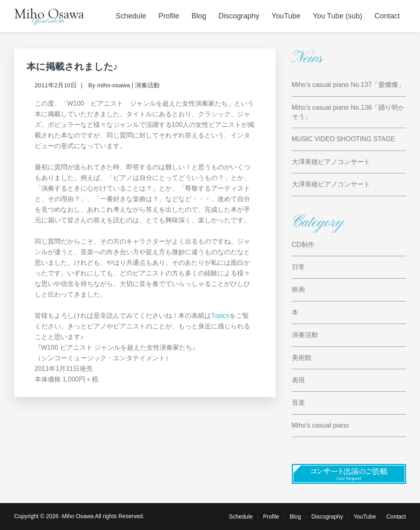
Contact (396, 517)
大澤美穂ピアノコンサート (331, 162)
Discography (327, 517)
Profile (271, 517)
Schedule (241, 517)
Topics (220, 316)
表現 (298, 380)
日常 (298, 267)
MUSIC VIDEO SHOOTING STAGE (343, 139)
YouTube (365, 517)
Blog (295, 517)
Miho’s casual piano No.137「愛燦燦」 (348, 85)
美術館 (302, 358)
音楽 (298, 402)
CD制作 (303, 245)
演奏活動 (147, 85)
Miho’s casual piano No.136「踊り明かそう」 (348, 112)
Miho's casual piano (320, 425)
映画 (298, 289)
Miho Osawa (78, 516)
